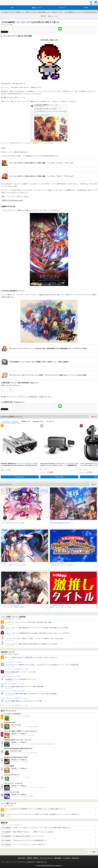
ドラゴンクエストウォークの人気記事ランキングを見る (15, 669)
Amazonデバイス (38, 421)
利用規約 (29, 858)
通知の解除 (58, 858)
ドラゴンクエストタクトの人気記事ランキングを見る (15, 698)
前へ (11, 390)
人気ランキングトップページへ (11, 385)
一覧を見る (93, 417)
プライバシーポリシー (47, 858)
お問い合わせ (22, 858)
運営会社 (36, 858)
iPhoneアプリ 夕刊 (57, 12)
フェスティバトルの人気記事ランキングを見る (13, 691)
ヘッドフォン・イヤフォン (10, 421)
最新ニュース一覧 (31, 12)
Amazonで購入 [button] (20, 477)
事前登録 (43, 16)
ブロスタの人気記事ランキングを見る (11, 676)
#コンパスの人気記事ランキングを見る (11, 662)
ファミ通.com (66, 858)
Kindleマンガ (26, 421)
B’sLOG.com (75, 858)
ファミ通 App (7, 3)
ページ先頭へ (93, 852)
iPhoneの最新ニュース (44, 12)
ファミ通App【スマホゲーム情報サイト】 (12, 12)
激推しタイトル (53, 16)
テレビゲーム (50, 421)
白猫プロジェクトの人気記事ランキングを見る (13, 684)
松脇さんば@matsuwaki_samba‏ (12, 200)
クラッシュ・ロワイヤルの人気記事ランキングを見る (15, 705)
